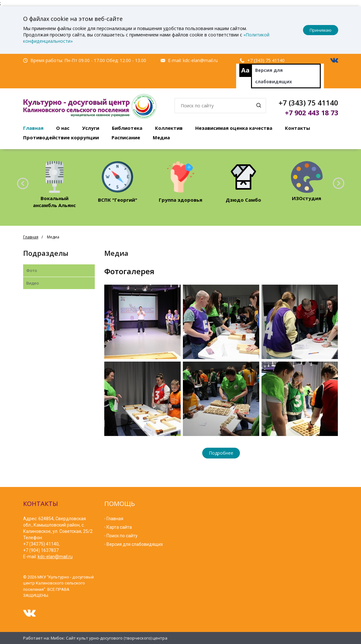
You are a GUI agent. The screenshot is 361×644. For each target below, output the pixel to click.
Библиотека (127, 128)
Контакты (297, 128)
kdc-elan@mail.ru (200, 60)
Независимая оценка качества (234, 128)
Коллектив (169, 128)
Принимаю (321, 30)
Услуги (91, 128)
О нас (63, 128)
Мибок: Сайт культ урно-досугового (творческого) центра (109, 638)
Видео (33, 283)
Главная (33, 128)
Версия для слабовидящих (274, 76)
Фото (32, 270)
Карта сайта (119, 527)
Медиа (161, 137)
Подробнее (221, 453)
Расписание (126, 137)
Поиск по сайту (122, 536)
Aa (245, 70)
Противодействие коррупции (61, 137)
